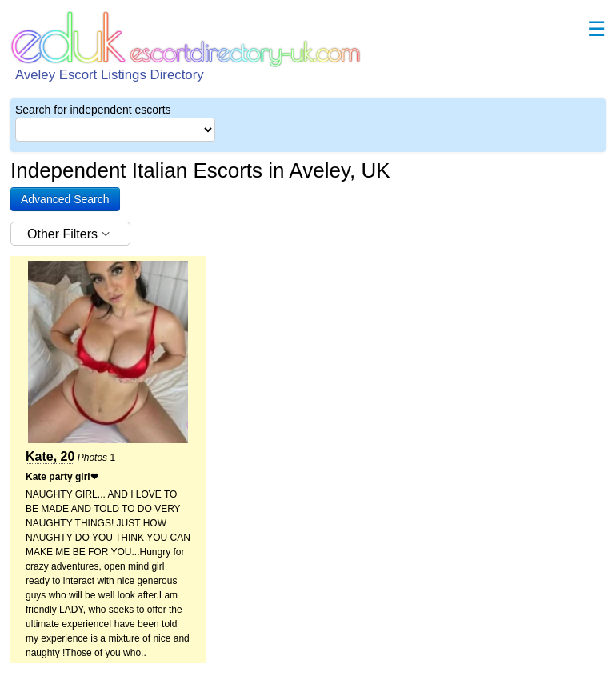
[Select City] (115, 130)
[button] (65, 199)
